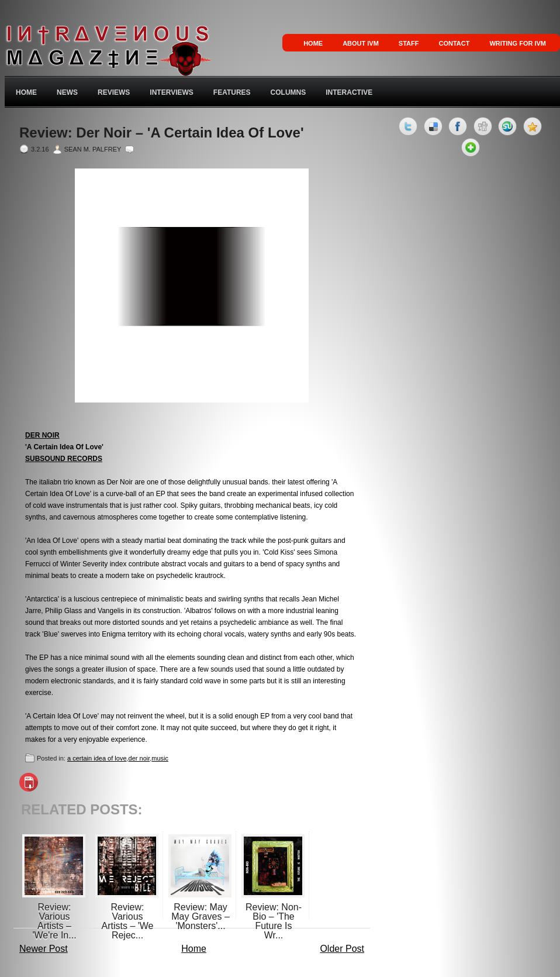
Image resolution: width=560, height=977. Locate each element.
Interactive (349, 92)
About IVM (361, 43)
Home (313, 43)
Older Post (342, 949)
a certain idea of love (97, 758)
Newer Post (44, 949)
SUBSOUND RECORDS (64, 459)
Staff (409, 43)
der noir (139, 758)
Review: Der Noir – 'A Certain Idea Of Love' (162, 133)
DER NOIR (42, 435)
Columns (288, 92)
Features (232, 92)
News (67, 92)
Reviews (114, 92)
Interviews (171, 92)
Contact (454, 43)
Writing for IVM (518, 43)
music (160, 758)
